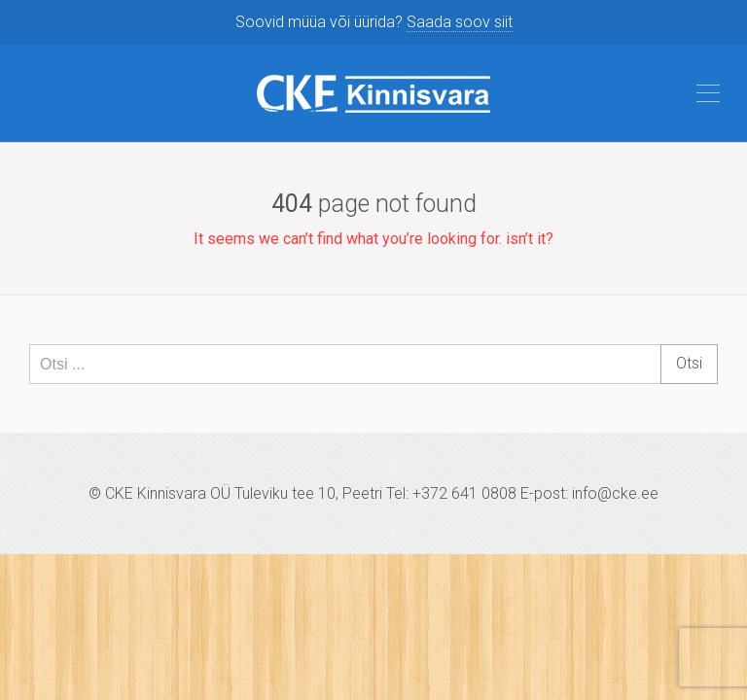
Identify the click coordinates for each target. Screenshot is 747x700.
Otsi (689, 363)
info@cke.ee (615, 493)
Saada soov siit (460, 22)
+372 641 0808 (464, 493)
